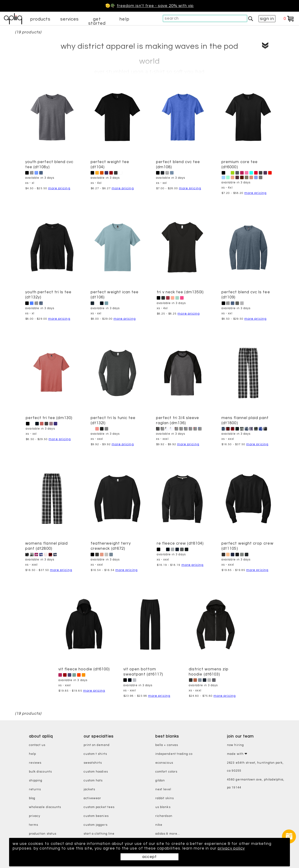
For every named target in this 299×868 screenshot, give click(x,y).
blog (32, 798)
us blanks (163, 807)
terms (34, 825)
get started (97, 21)
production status (43, 834)
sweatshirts (93, 763)
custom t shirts (95, 754)
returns (35, 789)
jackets (89, 789)
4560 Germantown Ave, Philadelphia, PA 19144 (256, 784)
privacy (35, 816)
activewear (93, 798)
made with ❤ (237, 754)
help (124, 19)
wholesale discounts (45, 807)
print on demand (97, 745)
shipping (36, 781)
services (70, 19)
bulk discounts (40, 772)
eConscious (164, 763)
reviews (35, 763)
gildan (160, 781)
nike (159, 825)
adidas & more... (168, 834)
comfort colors (166, 772)
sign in (267, 19)
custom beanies (96, 816)
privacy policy (231, 848)
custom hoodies (96, 772)
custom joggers (96, 825)
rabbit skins (165, 798)
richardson (164, 816)
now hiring (235, 745)
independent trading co (174, 754)
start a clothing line (99, 834)
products (40, 19)
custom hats (93, 781)
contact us (37, 745)
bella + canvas (167, 745)
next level (163, 789)
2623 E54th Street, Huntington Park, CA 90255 (255, 767)
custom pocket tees (99, 807)
